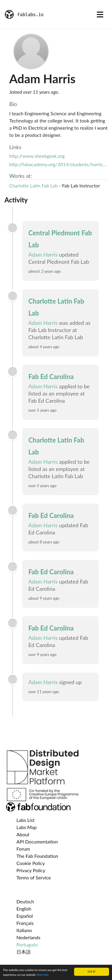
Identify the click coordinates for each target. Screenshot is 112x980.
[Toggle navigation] (100, 14)
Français (25, 923)
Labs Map (27, 827)
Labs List (26, 820)
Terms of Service (34, 877)
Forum (23, 849)
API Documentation (37, 842)
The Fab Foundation (37, 856)
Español (25, 916)
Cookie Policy (31, 863)
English (24, 909)
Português (27, 945)
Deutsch (25, 901)
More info (43, 975)
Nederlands (28, 937)
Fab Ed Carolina (51, 377)
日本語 (24, 952)
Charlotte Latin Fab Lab (34, 185)
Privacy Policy (31, 870)
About (23, 834)
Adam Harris (43, 255)
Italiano (24, 930)
